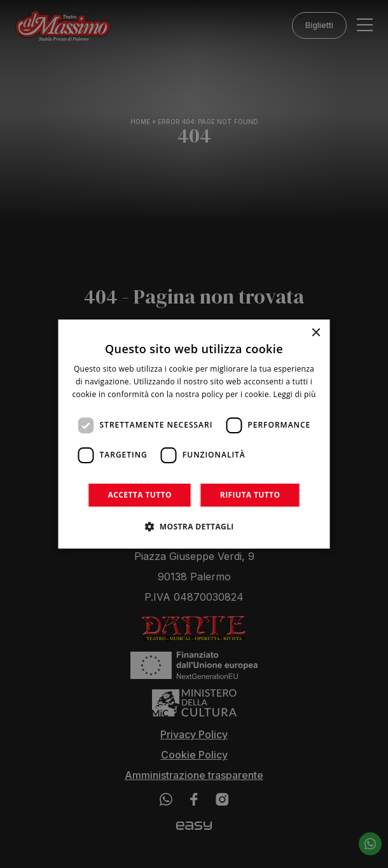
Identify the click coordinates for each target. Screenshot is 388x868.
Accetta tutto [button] (140, 495)
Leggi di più (295, 394)
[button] (194, 526)
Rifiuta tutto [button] (250, 495)
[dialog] (194, 434)
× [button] (316, 333)
